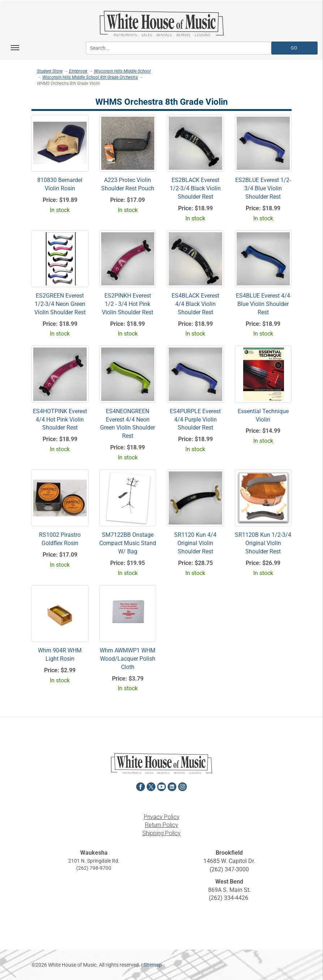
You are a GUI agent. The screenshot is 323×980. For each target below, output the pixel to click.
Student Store (50, 71)
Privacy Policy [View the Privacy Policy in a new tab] (162, 817)
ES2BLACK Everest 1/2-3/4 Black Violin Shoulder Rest (195, 188)
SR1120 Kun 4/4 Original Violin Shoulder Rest (195, 543)
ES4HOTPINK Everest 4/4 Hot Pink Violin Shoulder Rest (60, 420)
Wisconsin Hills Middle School (122, 71)
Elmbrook (78, 71)
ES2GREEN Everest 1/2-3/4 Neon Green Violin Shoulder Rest (60, 304)
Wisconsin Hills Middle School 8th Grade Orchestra (90, 77)
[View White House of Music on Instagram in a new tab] (182, 786)
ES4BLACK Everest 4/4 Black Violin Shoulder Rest (195, 304)
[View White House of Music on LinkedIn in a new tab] (172, 786)
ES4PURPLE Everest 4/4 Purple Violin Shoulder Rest (195, 420)
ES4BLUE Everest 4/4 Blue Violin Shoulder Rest (263, 304)
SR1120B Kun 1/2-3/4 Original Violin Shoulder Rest (263, 543)
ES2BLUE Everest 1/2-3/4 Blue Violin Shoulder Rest (263, 188)
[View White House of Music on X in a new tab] (151, 786)
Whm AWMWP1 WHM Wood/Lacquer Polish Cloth (128, 659)
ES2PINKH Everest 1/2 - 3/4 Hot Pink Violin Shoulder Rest (128, 304)
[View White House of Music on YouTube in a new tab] (161, 786)
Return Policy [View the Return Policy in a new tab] (161, 825)
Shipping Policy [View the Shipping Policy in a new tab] (161, 833)
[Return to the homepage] (161, 23)
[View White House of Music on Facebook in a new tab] (141, 786)
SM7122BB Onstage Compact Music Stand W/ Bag (128, 543)
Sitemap (153, 965)
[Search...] (178, 48)
